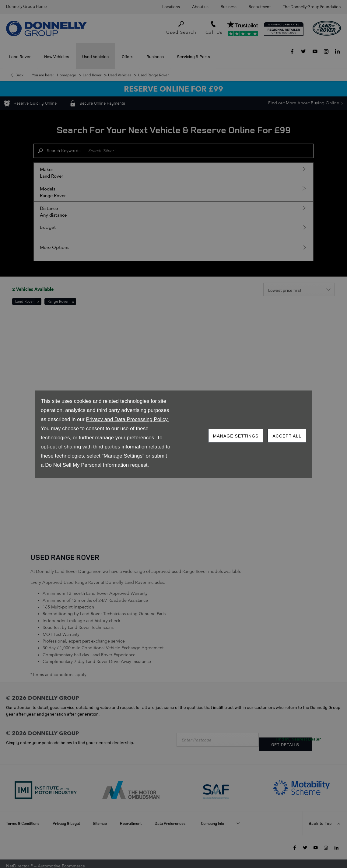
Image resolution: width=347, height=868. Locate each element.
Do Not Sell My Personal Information (87, 465)
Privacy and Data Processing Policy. (127, 419)
